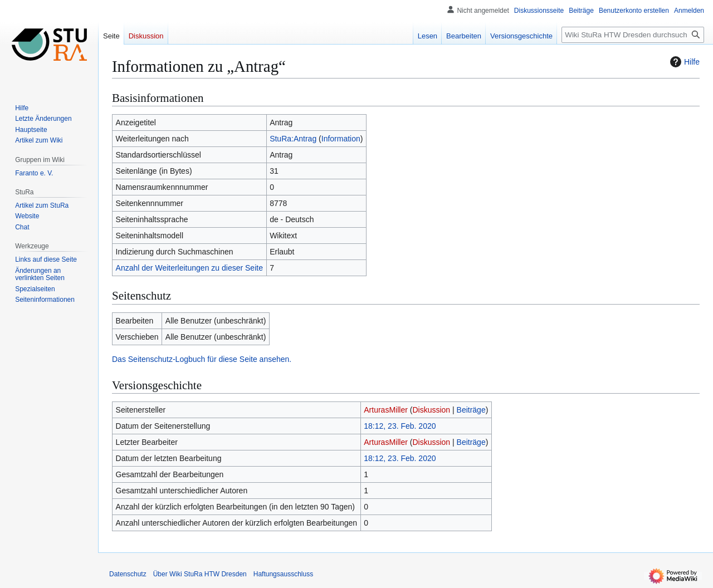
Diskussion (431, 410)
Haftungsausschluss (283, 574)
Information (341, 139)
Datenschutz (128, 574)
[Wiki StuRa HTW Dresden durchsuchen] (633, 35)
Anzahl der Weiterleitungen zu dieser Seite (189, 268)
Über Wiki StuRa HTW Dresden (200, 574)
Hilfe (683, 62)
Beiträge (471, 410)
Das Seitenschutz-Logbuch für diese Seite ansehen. (202, 359)
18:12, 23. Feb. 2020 (400, 426)
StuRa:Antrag (293, 139)
